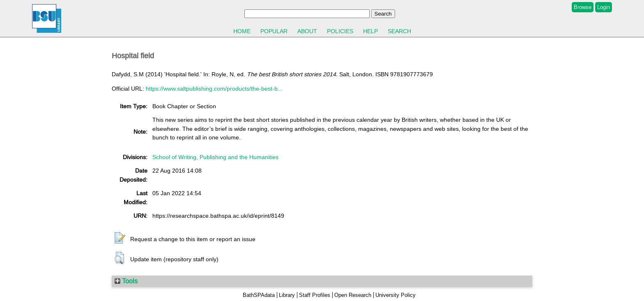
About (307, 31)
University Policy (396, 295)
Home (242, 31)
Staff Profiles (315, 295)
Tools (126, 281)
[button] (120, 238)
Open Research (353, 295)
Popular (274, 31)
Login (604, 7)
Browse (583, 7)
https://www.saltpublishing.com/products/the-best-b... (214, 89)
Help (370, 31)
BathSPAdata (259, 295)
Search (399, 31)
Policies (340, 31)
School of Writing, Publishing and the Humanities (215, 157)
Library (287, 295)
